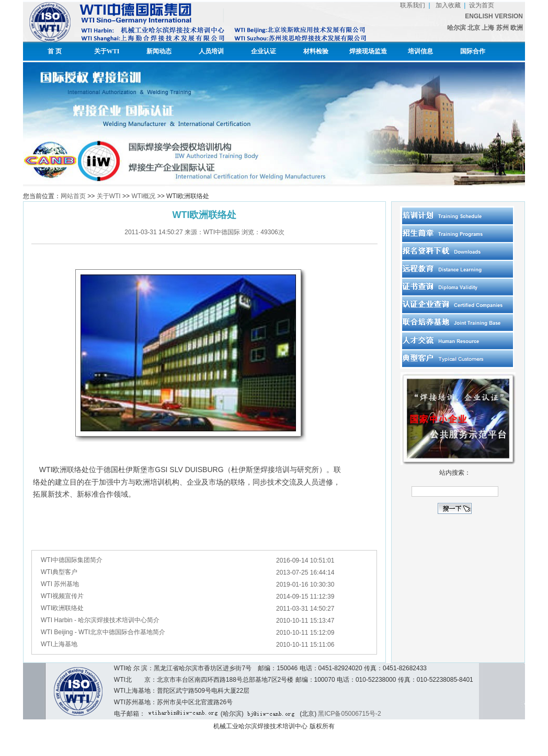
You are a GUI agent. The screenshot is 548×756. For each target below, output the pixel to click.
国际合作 (473, 51)
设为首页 (482, 5)
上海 (488, 28)
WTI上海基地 (59, 644)
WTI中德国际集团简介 (72, 560)
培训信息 (420, 51)
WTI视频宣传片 (62, 596)
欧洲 (517, 28)
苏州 (503, 28)
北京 (474, 28)
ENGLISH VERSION (494, 16)
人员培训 (211, 51)
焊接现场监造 (368, 51)
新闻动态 (159, 51)
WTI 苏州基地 (60, 584)
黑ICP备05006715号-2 (349, 714)
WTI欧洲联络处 (62, 608)
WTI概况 (143, 196)
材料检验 (316, 51)
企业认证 (264, 51)
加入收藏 (447, 5)
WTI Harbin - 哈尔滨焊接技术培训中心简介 (100, 620)
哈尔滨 (456, 28)
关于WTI (107, 51)
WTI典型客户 (59, 572)
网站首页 (73, 196)
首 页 (55, 51)
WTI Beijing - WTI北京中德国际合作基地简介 (103, 632)
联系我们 (413, 5)
